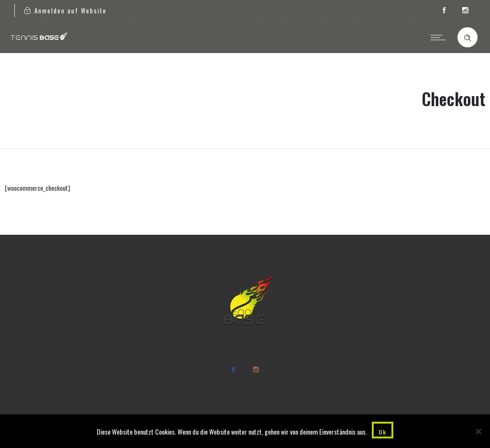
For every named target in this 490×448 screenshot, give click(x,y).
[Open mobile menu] (440, 37)
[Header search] (468, 38)
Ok (383, 432)
